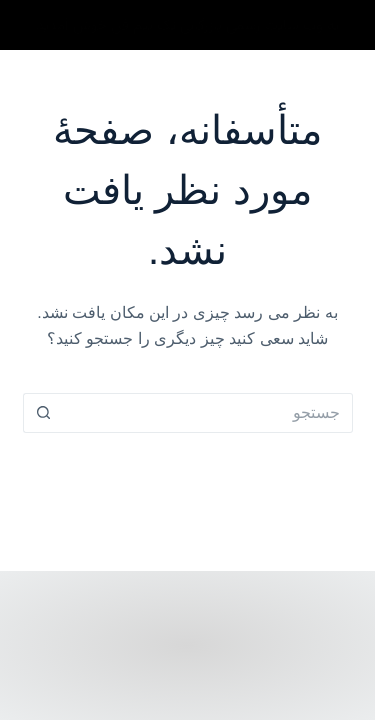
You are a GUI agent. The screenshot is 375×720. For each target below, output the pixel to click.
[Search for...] (208, 413)
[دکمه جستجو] (43, 413)
